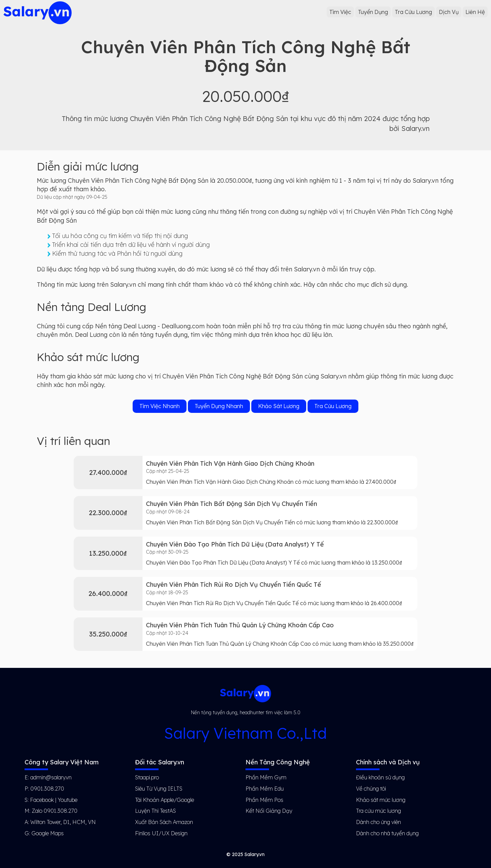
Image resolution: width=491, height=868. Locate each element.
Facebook (42, 800)
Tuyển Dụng (373, 12)
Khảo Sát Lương (279, 406)
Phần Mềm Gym (266, 777)
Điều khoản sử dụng (380, 777)
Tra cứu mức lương (378, 811)
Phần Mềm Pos (264, 800)
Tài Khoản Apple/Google (165, 800)
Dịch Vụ (449, 12)
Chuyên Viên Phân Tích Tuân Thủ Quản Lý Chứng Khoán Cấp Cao (240, 625)
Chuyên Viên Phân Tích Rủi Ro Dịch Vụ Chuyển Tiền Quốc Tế (234, 585)
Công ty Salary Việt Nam (62, 762)
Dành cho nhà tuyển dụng (387, 833)
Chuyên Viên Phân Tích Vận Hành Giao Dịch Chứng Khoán (230, 463)
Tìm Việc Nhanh (160, 406)
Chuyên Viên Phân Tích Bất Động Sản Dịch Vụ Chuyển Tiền (232, 504)
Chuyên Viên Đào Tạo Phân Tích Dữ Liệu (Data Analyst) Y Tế (235, 544)
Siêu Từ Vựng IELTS (159, 789)
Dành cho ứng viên (378, 822)
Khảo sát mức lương (381, 800)
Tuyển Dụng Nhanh (219, 406)
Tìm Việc (340, 12)
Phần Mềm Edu (265, 789)
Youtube (68, 800)
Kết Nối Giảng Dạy (269, 811)
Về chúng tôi (371, 789)
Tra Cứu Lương (413, 12)
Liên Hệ (475, 12)
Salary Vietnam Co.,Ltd (245, 733)
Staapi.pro (147, 777)
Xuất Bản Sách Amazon (164, 822)
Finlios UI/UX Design (161, 833)
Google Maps (48, 833)
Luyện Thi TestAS (155, 811)
